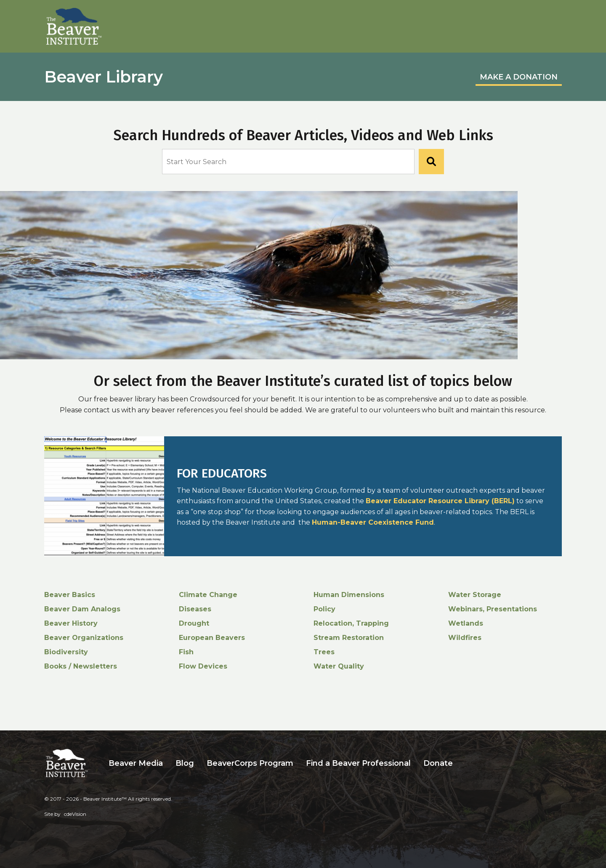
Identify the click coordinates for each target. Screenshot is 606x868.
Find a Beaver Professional (358, 763)
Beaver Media (136, 763)
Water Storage (475, 595)
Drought (194, 623)
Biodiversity (66, 652)
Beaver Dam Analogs (82, 609)
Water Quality (339, 666)
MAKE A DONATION (519, 77)
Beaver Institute (74, 27)
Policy (324, 609)
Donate (438, 763)
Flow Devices (203, 666)
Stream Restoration (349, 638)
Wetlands (466, 623)
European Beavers (212, 638)
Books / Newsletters (81, 666)
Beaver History (71, 623)
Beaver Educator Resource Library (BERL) (440, 501)
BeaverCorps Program (250, 763)
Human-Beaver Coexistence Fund (373, 522)
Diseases (195, 609)
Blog (185, 763)
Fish (186, 652)
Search (465, 763)
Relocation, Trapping (351, 623)
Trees (324, 652)
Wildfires (465, 638)
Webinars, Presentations (493, 609)
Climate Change (208, 595)
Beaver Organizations (84, 638)
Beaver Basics (70, 595)
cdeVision (75, 814)
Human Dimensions (349, 595)
